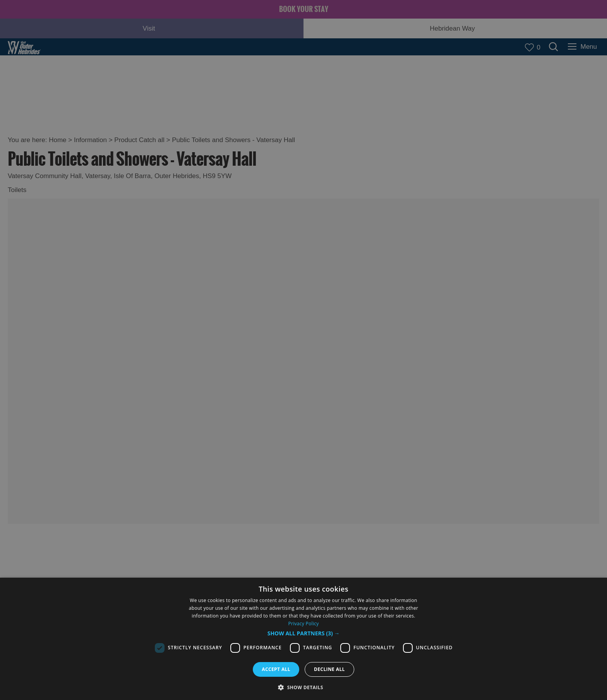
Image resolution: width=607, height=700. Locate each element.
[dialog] (303, 639)
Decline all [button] (329, 669)
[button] (304, 633)
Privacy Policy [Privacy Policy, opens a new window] (303, 624)
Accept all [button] (276, 669)
